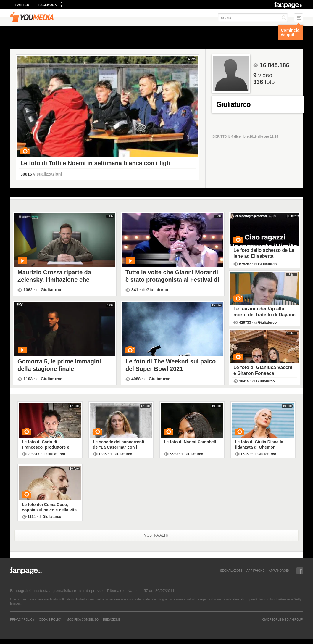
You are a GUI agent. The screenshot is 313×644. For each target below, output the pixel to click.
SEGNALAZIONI (231, 571)
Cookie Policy (50, 619)
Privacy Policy (22, 619)
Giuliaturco (52, 290)
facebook (48, 5)
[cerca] (253, 18)
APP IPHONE (255, 571)
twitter (22, 5)
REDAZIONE (112, 619)
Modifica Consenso (83, 619)
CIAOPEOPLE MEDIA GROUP (283, 619)
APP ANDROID (279, 571)
